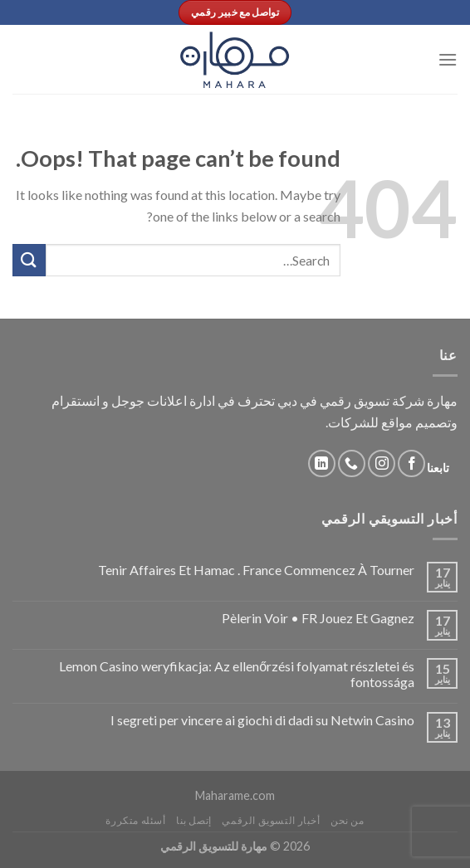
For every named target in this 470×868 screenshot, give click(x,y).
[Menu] (448, 59)
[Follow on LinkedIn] (322, 463)
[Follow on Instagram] (382, 463)
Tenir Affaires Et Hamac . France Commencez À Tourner (256, 570)
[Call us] (352, 463)
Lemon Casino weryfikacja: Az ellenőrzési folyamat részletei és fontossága (237, 674)
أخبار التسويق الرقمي (271, 820)
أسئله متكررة (135, 820)
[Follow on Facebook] (411, 463)
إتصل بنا (194, 820)
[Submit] (29, 260)
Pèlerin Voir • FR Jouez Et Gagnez (318, 618)
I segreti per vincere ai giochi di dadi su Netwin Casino (262, 720)
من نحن (348, 820)
